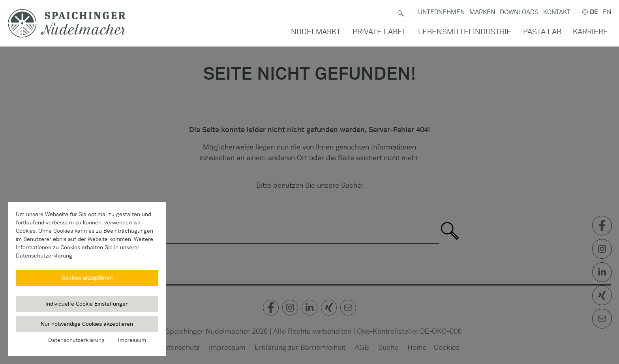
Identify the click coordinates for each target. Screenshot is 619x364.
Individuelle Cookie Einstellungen (87, 304)
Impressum (132, 340)
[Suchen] (401, 8)
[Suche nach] (358, 8)
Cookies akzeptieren (87, 278)
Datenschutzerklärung (76, 340)
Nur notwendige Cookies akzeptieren (87, 324)
